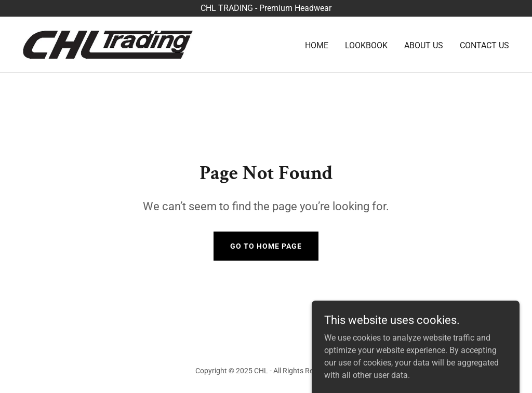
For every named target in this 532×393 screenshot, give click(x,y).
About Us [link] (424, 45)
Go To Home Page (266, 246)
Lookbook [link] (366, 45)
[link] (108, 44)
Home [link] (317, 45)
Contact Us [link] (484, 45)
